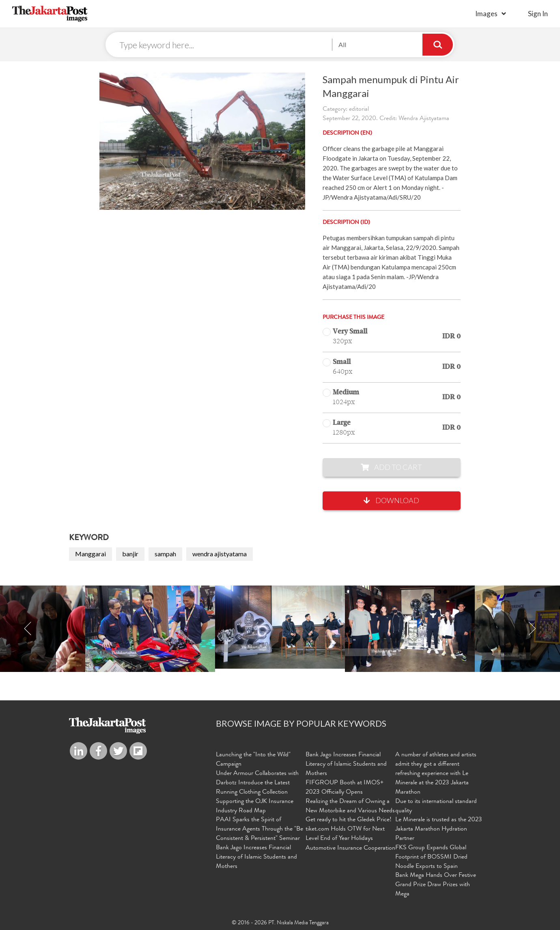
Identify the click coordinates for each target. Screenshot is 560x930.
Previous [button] (28, 629)
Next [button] (532, 629)
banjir (130, 554)
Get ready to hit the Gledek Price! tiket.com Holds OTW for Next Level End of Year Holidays (349, 829)
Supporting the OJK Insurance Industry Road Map (255, 806)
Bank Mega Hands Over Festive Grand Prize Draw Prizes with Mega (436, 885)
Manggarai (90, 554)
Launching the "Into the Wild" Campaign (253, 760)
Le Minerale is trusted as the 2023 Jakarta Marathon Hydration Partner (439, 829)
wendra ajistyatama (220, 554)
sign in (538, 14)
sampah (165, 554)
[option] (280, 627)
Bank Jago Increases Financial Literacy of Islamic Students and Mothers (256, 857)
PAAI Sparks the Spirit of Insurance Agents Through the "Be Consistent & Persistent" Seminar (260, 829)
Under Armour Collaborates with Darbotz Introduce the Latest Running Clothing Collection (257, 783)
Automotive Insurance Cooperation (350, 848)
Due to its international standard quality (436, 806)
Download (391, 500)
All (342, 44)
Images (486, 14)
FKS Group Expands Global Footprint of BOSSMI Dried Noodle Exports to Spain (431, 857)
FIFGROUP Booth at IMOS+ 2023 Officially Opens (345, 788)
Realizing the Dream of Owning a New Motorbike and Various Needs (350, 806)
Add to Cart (391, 467)
